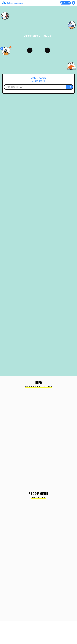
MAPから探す (66, 3)
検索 (70, 87)
